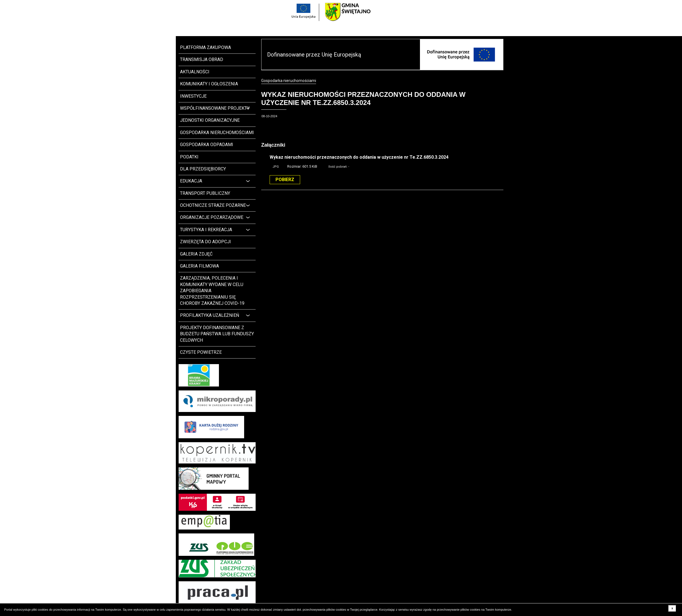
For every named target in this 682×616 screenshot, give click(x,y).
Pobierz (285, 180)
